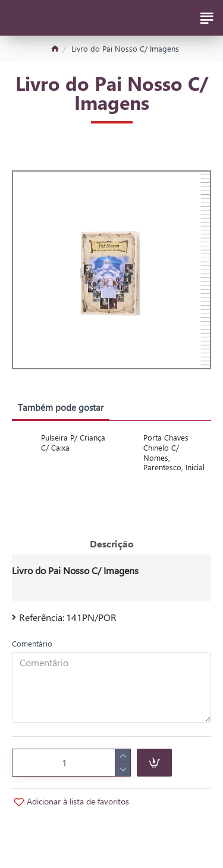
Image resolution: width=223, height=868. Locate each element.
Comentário (32, 643)
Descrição (112, 544)
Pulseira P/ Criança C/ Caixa (73, 443)
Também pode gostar (61, 407)
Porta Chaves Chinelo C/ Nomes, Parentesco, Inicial (174, 453)
